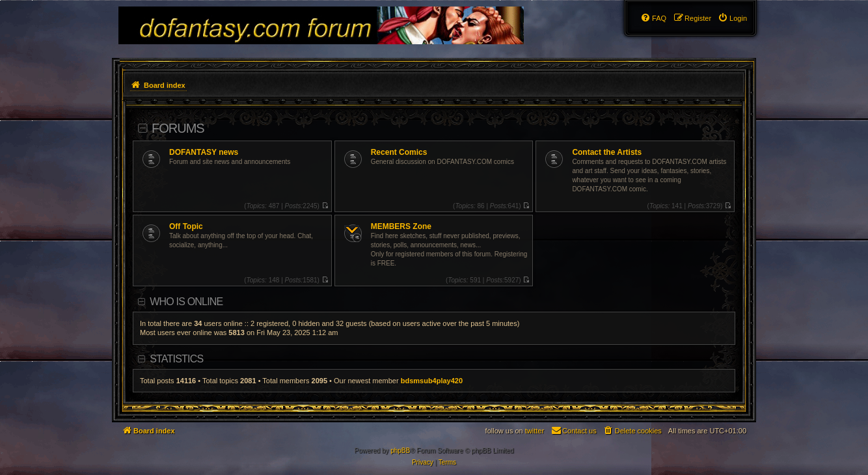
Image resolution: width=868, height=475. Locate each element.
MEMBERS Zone (401, 226)
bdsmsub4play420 (432, 381)
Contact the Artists (607, 152)
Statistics (176, 359)
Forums (178, 128)
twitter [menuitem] (535, 431)
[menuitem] (732, 18)
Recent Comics (399, 152)
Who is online (186, 302)
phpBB (400, 451)
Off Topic (186, 226)
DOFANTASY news (204, 152)
